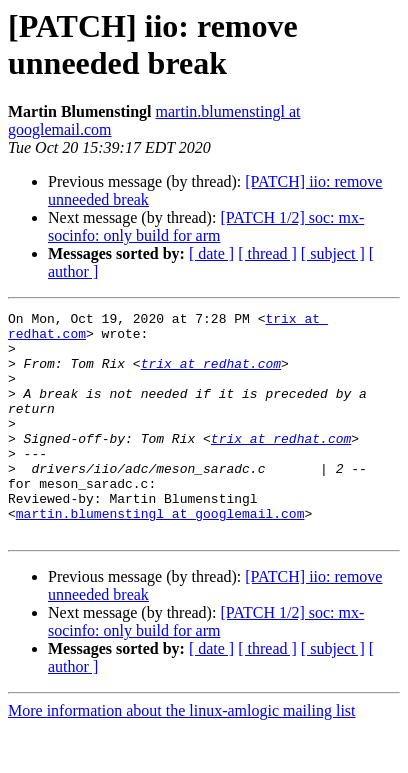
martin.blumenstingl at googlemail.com (160, 555)
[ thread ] (267, 253)
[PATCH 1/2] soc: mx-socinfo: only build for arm (206, 226)
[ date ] (211, 253)
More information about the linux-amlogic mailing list (182, 755)
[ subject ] (333, 253)
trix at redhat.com (211, 375)
